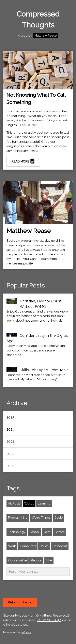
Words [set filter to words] (29, 503)
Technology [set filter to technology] (17, 532)
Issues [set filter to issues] (44, 546)
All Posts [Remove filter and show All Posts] (14, 503)
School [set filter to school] (35, 532)
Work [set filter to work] (12, 546)
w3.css (26, 632)
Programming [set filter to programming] (18, 518)
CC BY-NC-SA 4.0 (49, 620)
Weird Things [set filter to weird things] (41, 518)
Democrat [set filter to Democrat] (60, 546)
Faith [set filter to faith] (47, 532)
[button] (38, 417)
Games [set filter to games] (59, 532)
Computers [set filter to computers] (28, 546)
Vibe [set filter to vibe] (49, 560)
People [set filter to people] (36, 560)
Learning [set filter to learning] (44, 503)
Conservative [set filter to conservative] (18, 560)
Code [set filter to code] (59, 518)
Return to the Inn (20, 602)
